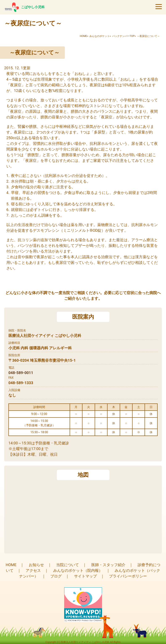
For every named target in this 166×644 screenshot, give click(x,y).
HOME (83, 36)
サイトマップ (85, 576)
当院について (68, 565)
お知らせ (36, 565)
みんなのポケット (100, 36)
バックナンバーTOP (123, 36)
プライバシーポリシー (128, 576)
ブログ (56, 576)
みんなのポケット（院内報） (78, 570)
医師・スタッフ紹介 (108, 565)
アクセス (33, 570)
